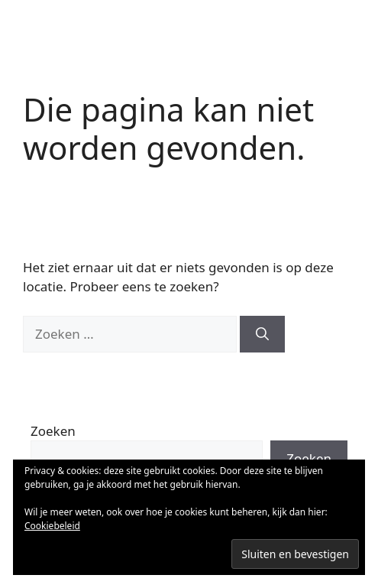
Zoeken (53, 431)
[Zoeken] (262, 334)
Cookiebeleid (52, 526)
